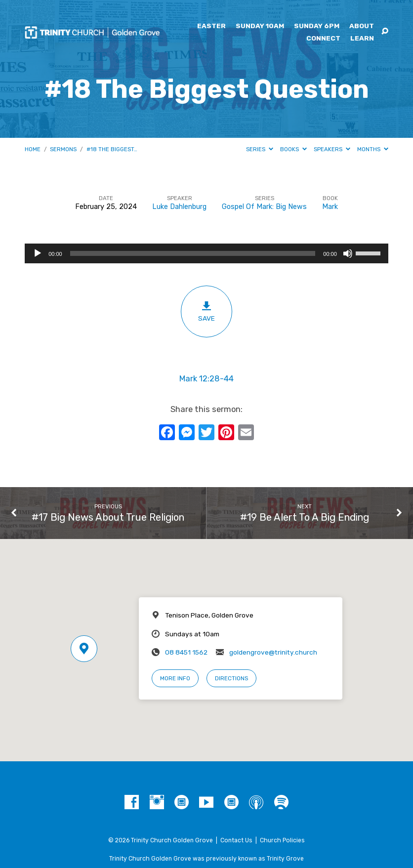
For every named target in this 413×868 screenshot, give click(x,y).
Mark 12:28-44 (206, 379)
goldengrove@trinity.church (273, 652)
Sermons (63, 149)
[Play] (38, 253)
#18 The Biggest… (112, 149)
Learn (362, 39)
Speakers (332, 149)
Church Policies (282, 840)
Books (293, 149)
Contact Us (236, 840)
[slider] (193, 253)
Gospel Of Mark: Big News (264, 207)
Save (206, 311)
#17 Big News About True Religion (108, 517)
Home (33, 149)
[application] (206, 253)
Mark (330, 207)
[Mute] (348, 253)
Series (260, 149)
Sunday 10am (260, 26)
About (362, 26)
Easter (211, 26)
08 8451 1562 (186, 652)
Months (373, 149)
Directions (231, 678)
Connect (323, 39)
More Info (175, 678)
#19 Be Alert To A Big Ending (305, 517)
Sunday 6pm (317, 26)
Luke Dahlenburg (179, 207)
